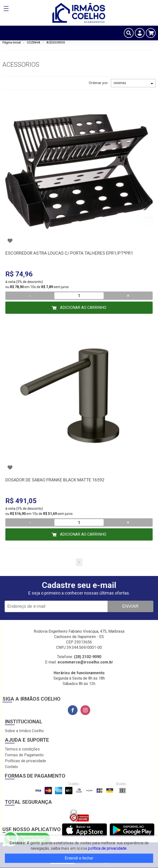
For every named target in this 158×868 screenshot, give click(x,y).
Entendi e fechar (79, 858)
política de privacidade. (108, 848)
